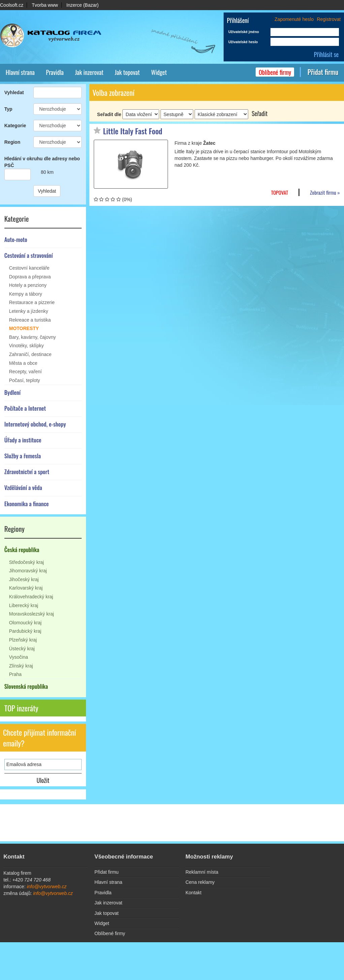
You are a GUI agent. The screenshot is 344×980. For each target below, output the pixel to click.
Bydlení (12, 392)
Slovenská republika (26, 686)
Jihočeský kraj (24, 579)
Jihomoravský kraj (28, 571)
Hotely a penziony (28, 285)
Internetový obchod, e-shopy (35, 424)
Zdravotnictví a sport (27, 472)
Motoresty (24, 328)
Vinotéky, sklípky (26, 346)
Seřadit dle (109, 114)
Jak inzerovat (89, 72)
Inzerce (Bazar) (83, 5)
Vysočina (19, 657)
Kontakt (193, 893)
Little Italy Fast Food (133, 131)
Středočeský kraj (26, 562)
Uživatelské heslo (243, 42)
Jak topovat (127, 72)
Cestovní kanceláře (29, 268)
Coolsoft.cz (12, 5)
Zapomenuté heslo (294, 19)
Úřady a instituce (23, 440)
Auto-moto (16, 239)
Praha (15, 674)
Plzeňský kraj (23, 640)
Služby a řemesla (23, 456)
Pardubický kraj (25, 631)
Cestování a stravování (29, 255)
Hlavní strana (20, 72)
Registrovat (329, 19)
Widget (159, 72)
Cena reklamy (200, 882)
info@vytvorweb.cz (47, 887)
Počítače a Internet (25, 408)
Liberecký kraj (24, 605)
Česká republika (22, 550)
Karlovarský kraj (26, 588)
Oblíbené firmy (275, 72)
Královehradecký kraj (31, 597)
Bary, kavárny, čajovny (33, 337)
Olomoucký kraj (25, 623)
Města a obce (23, 363)
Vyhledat (47, 191)
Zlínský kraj (21, 666)
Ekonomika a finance (27, 504)
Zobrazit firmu (323, 192)
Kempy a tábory (26, 294)
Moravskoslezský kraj (32, 614)
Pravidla (55, 72)
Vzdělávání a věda (23, 487)
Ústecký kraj (22, 649)
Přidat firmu (323, 72)
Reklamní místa (202, 872)
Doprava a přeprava (30, 277)
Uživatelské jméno (244, 32)
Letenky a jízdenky (29, 311)
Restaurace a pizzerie (32, 302)
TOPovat (280, 192)
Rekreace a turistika (30, 320)
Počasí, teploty (25, 380)
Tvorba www (45, 5)
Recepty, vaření (25, 372)
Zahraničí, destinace (30, 354)
